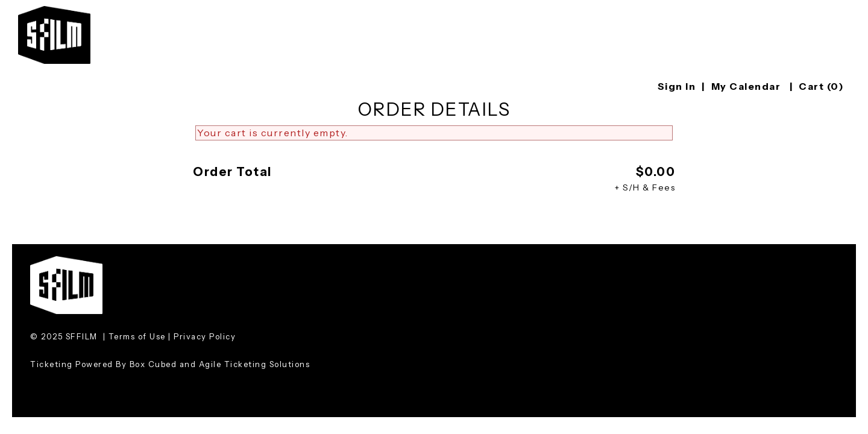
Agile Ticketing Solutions (255, 364)
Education (687, 13)
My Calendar (747, 86)
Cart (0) (821, 86)
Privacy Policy (205, 336)
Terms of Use (137, 336)
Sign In (677, 86)
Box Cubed (153, 364)
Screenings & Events (576, 13)
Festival (472, 13)
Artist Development (797, 13)
